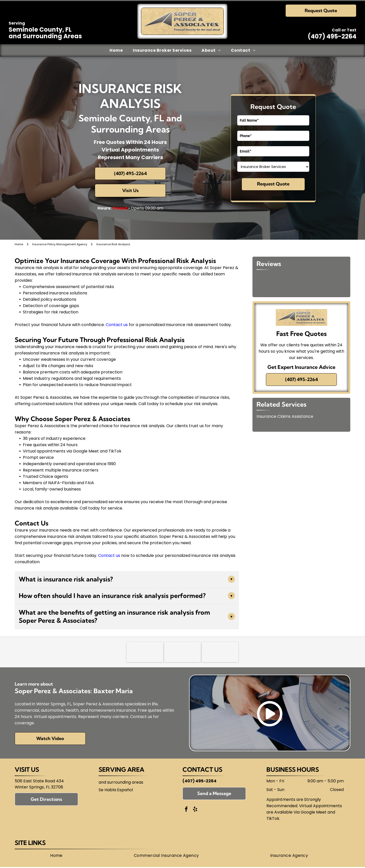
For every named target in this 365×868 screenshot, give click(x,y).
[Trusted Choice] (145, 652)
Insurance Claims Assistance (285, 416)
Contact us (117, 325)
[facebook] (186, 810)
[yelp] (195, 810)
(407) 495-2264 (332, 36)
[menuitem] (116, 50)
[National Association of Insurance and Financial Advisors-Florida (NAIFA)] (183, 652)
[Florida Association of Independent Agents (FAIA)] (220, 652)
